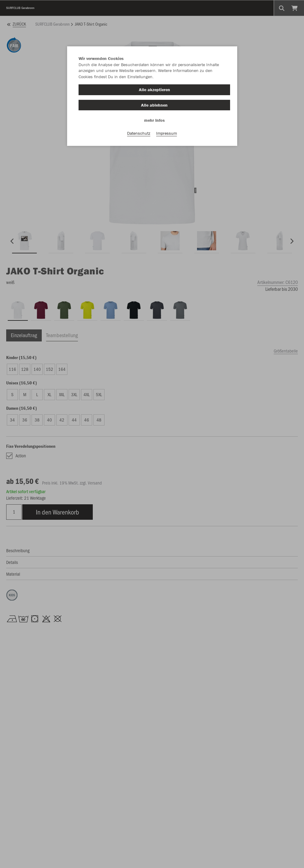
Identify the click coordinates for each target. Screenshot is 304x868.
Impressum (167, 133)
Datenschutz (139, 133)
